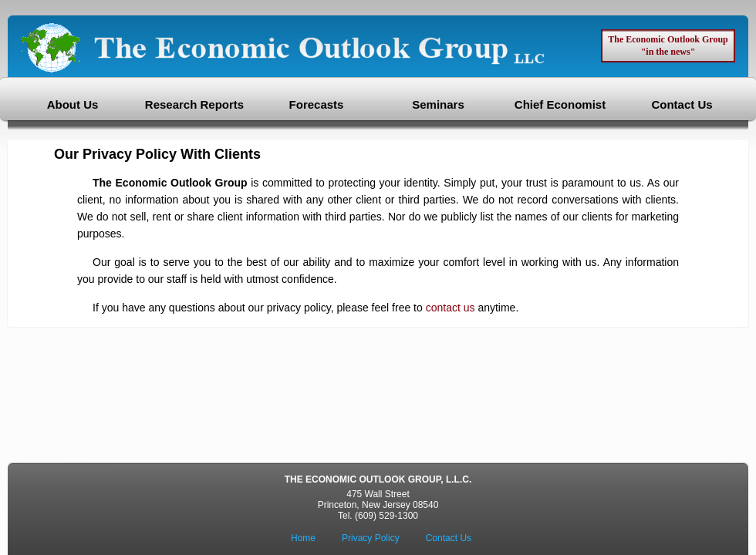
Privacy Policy (371, 538)
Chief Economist (560, 104)
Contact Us (682, 104)
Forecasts (317, 104)
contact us (451, 308)
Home (303, 538)
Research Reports (194, 104)
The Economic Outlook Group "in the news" (668, 45)
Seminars (438, 104)
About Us (73, 104)
